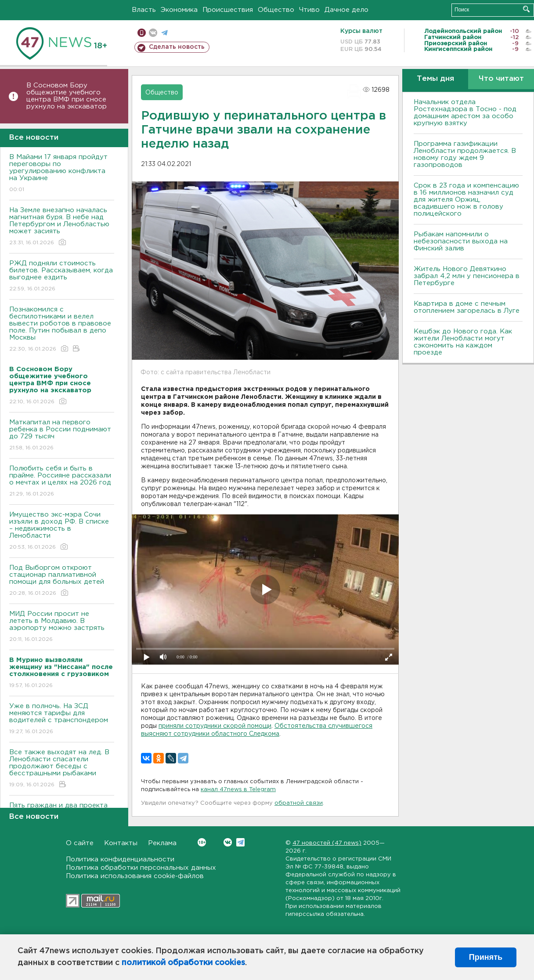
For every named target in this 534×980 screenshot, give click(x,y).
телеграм (164, 33)
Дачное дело (346, 10)
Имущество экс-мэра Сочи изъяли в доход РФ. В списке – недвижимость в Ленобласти (62, 531)
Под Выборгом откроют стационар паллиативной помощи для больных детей (62, 581)
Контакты (121, 843)
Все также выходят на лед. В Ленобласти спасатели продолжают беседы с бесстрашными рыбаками (62, 769)
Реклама (162, 843)
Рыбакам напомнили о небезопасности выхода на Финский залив (461, 241)
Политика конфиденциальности (120, 859)
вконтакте (153, 33)
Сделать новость (177, 47)
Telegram (240, 842)
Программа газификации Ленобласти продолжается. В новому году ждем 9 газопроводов (465, 154)
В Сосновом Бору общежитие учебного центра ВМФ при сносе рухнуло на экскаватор (68, 96)
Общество (276, 10)
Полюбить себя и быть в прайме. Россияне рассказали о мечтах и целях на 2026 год (62, 482)
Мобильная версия (142, 33)
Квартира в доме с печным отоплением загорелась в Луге (467, 307)
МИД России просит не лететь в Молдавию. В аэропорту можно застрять (62, 627)
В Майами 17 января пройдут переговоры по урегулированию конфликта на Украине (62, 174)
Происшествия (228, 10)
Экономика (179, 10)
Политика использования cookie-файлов (135, 876)
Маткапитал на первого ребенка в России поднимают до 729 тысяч (62, 436)
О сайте (80, 843)
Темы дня (435, 79)
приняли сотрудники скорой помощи (215, 726)
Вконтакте (202, 842)
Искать (526, 9)
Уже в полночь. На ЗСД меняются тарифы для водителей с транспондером (62, 719)
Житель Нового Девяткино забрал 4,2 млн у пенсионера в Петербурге (467, 276)
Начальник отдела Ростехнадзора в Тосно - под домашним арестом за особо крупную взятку (465, 113)
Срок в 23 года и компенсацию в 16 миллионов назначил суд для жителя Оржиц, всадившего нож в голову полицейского (466, 200)
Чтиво (309, 10)
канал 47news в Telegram (238, 790)
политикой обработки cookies (183, 963)
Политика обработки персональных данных (141, 868)
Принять (486, 957)
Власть (144, 10)
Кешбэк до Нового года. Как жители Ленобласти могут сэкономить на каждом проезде (463, 342)
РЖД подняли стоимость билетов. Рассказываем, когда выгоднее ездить (62, 277)
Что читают (501, 79)
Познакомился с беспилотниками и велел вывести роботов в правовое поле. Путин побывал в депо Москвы (62, 330)
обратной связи (299, 803)
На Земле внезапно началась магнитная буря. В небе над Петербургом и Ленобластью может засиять (62, 227)
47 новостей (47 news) (327, 843)
